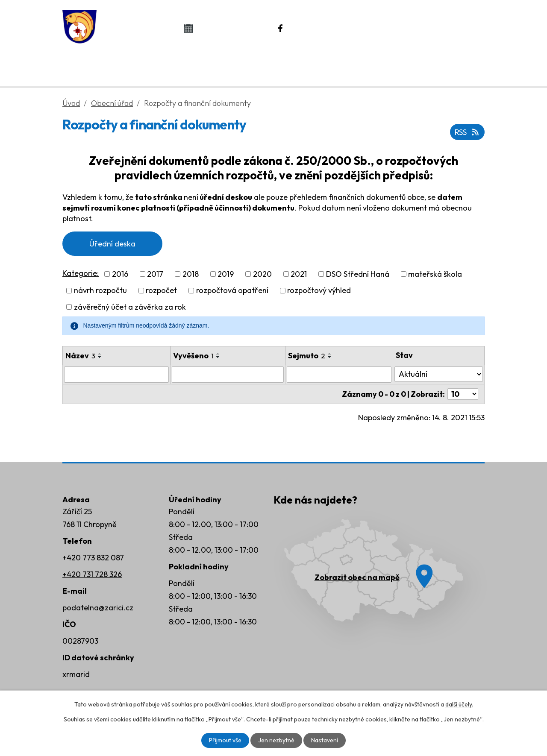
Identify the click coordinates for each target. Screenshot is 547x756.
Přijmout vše (225, 740)
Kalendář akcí (231, 28)
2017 (155, 274)
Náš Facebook (325, 28)
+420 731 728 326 (92, 574)
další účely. (459, 704)
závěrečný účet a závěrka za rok (130, 307)
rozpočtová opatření (232, 291)
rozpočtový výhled (319, 291)
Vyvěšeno (193, 356)
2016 (120, 274)
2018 (191, 274)
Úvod (99, 64)
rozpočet (161, 291)
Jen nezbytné (276, 740)
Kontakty (347, 64)
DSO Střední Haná (358, 274)
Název (80, 356)
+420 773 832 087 (93, 558)
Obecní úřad (174, 64)
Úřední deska (112, 244)
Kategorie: (81, 273)
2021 (299, 274)
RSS (468, 132)
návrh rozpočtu (100, 291)
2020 (262, 274)
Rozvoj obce (431, 64)
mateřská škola (435, 274)
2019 (226, 274)
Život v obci (264, 64)
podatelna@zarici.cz (98, 608)
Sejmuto (307, 356)
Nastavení (325, 740)
